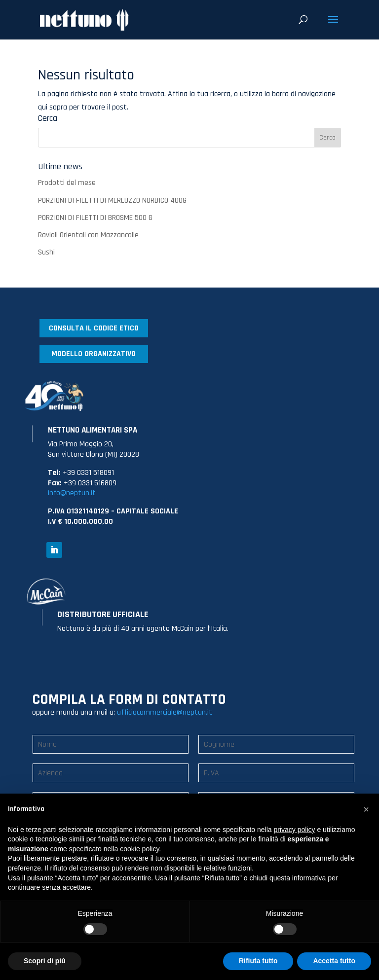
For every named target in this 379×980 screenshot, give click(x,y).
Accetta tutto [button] (334, 961)
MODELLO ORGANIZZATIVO (94, 354)
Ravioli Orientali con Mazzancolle (88, 235)
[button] (366, 809)
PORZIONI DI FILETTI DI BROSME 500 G (95, 218)
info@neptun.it (72, 493)
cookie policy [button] (139, 849)
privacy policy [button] (295, 830)
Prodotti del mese (67, 183)
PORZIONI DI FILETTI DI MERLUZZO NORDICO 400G (112, 200)
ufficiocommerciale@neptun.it (165, 712)
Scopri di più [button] (45, 961)
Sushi (46, 252)
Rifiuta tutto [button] (258, 961)
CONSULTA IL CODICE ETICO (94, 328)
